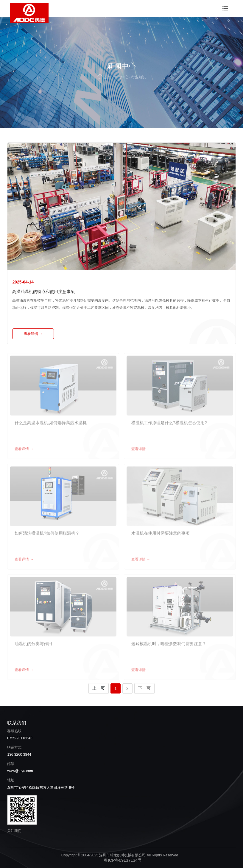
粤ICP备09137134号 (123, 860)
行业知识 (138, 77)
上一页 (99, 688)
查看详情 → (33, 334)
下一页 (144, 688)
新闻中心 (121, 77)
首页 (107, 77)
